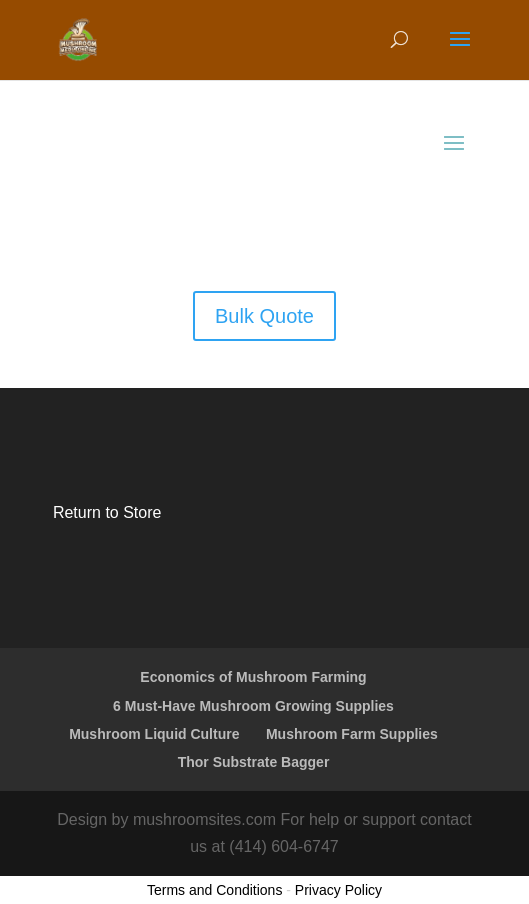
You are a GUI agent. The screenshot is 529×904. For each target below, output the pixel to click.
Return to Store (107, 512)
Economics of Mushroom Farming (253, 677)
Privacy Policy (338, 890)
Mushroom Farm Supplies (352, 734)
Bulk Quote (264, 316)
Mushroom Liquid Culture (154, 734)
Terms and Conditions (214, 890)
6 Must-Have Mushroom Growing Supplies (253, 706)
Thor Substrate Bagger (254, 762)
